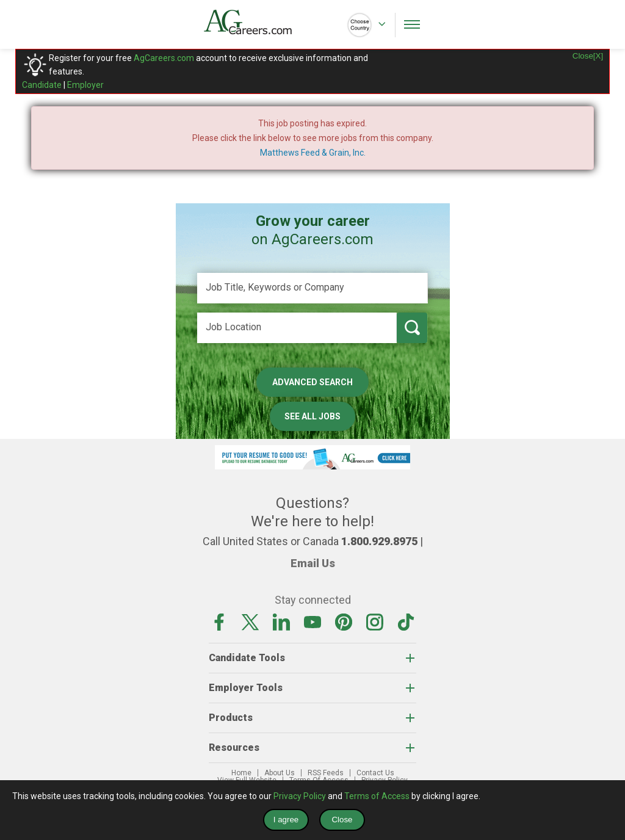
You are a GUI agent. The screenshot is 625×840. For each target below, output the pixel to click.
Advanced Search (312, 382)
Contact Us (375, 773)
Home (241, 773)
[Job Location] (297, 328)
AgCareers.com (164, 58)
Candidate (42, 85)
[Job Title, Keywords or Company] (312, 288)
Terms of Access (377, 796)
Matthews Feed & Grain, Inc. (313, 153)
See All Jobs (312, 416)
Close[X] (588, 56)
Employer (85, 85)
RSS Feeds (326, 773)
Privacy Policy (300, 796)
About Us (280, 773)
